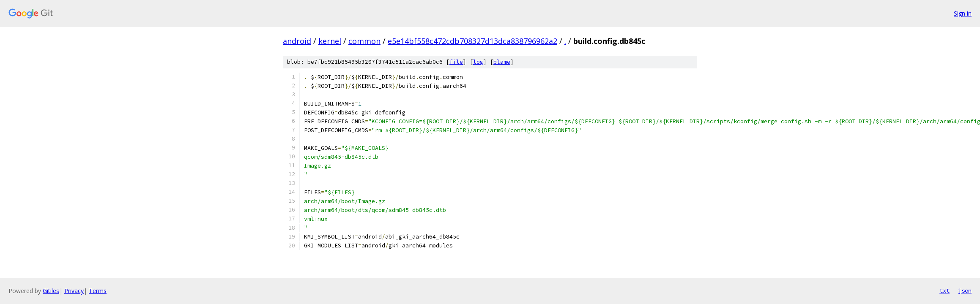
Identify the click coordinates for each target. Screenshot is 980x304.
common (364, 41)
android (297, 41)
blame (502, 62)
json (965, 290)
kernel (330, 41)
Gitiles (51, 291)
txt (944, 290)
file (456, 62)
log (478, 62)
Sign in (963, 13)
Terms (98, 291)
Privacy (74, 291)
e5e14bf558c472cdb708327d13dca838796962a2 (472, 41)
